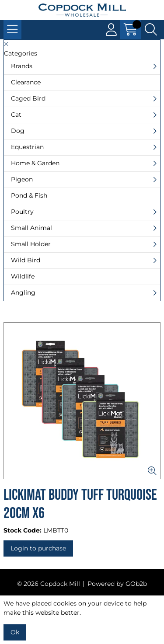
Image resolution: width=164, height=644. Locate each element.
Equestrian (27, 147)
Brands (22, 66)
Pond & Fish (29, 195)
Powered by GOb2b (117, 584)
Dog (18, 131)
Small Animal (31, 228)
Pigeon (22, 179)
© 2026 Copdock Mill (49, 584)
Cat (16, 115)
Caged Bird (28, 98)
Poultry (22, 212)
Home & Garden (35, 163)
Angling (23, 292)
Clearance (26, 82)
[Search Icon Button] (151, 30)
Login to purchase (38, 548)
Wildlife (23, 276)
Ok (15, 632)
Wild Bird (26, 260)
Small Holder (31, 244)
